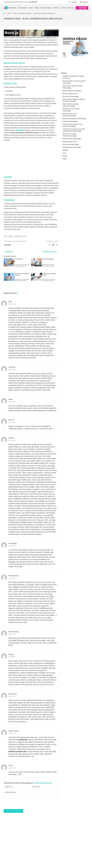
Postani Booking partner (61, 836)
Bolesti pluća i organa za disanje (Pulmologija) (73, 87)
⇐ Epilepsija (8, 252)
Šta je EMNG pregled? (48, 259)
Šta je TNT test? (19, 259)
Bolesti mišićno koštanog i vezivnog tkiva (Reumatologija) (74, 100)
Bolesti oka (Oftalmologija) (71, 144)
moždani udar (18, 236)
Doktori (38, 830)
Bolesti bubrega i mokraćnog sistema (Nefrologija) (74, 82)
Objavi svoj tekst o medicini (62, 844)
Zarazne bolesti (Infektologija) (72, 139)
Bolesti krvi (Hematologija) (71, 96)
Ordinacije (39, 833)
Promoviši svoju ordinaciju (61, 847)
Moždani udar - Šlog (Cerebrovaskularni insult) (44, 13)
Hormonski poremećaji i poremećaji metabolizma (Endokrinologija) (74, 130)
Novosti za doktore (59, 850)
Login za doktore (59, 853)
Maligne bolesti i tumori (70, 142)
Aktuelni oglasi (76, 847)
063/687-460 (33, 2)
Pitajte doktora (23, 8)
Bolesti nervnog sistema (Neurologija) (22, 13)
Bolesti (9, 13)
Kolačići (74, 836)
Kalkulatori (39, 850)
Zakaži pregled (40, 836)
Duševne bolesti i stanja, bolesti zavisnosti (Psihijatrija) (72, 125)
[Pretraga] (75, 2)
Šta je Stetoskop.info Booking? (60, 831)
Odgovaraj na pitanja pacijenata (60, 840)
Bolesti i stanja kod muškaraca (72, 91)
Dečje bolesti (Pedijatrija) (70, 121)
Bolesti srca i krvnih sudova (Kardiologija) (71, 110)
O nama (74, 830)
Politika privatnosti (77, 833)
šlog (6, 236)
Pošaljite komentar (13, 811)
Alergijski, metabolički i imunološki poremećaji (73, 77)
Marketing (75, 839)
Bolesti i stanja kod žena (70, 94)
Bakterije (65, 150)
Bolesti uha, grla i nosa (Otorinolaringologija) (70, 115)
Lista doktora (58, 856)
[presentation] (17, 803)
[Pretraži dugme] (69, 2)
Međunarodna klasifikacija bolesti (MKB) (43, 846)
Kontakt (74, 844)
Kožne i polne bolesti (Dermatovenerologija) (70, 135)
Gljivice (65, 159)
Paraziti (65, 156)
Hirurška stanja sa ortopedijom (72, 147)
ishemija (10, 236)
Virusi (64, 153)
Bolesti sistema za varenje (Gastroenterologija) (71, 105)
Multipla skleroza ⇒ (50, 252)
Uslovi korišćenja (77, 850)
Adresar (74, 842)
